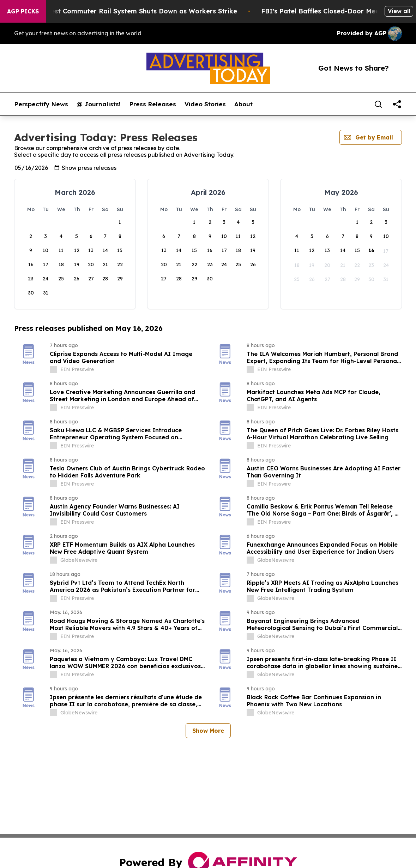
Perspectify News (41, 104)
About (243, 104)
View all (399, 11)
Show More (208, 731)
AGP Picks (23, 11)
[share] (397, 104)
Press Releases (153, 104)
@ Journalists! (99, 104)
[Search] (378, 104)
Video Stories (205, 104)
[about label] (53, 369)
